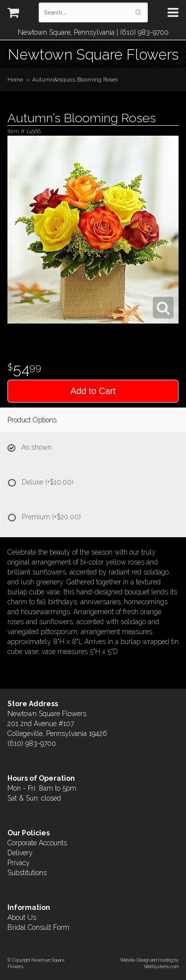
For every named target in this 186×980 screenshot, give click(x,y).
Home (15, 80)
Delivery (20, 853)
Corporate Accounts (37, 843)
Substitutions (27, 873)
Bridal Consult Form (38, 927)
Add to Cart (93, 391)
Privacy (19, 863)
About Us (22, 917)
